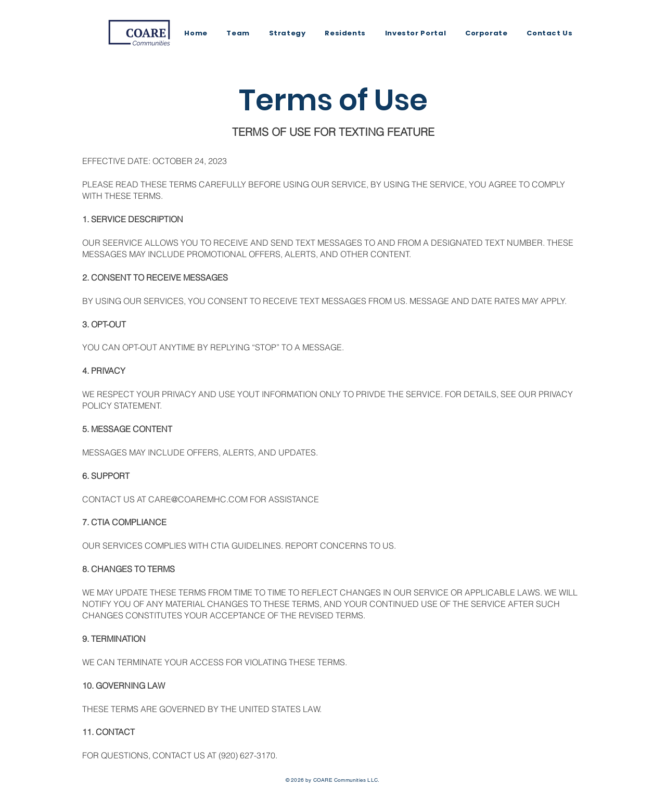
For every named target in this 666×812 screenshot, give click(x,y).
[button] (345, 33)
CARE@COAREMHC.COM (198, 499)
